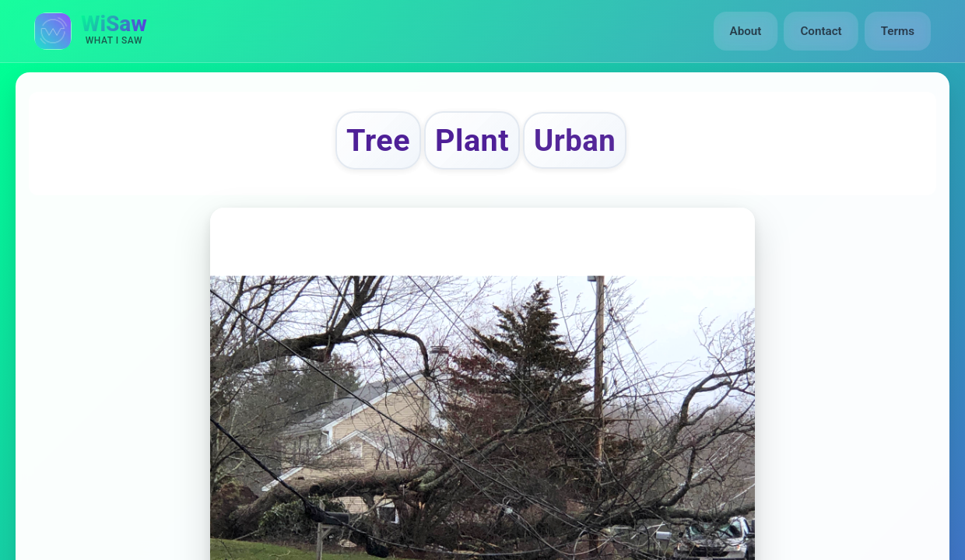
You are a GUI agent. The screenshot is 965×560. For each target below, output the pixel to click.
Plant (472, 140)
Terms (898, 31)
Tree (378, 140)
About (746, 31)
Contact (821, 31)
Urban (575, 140)
